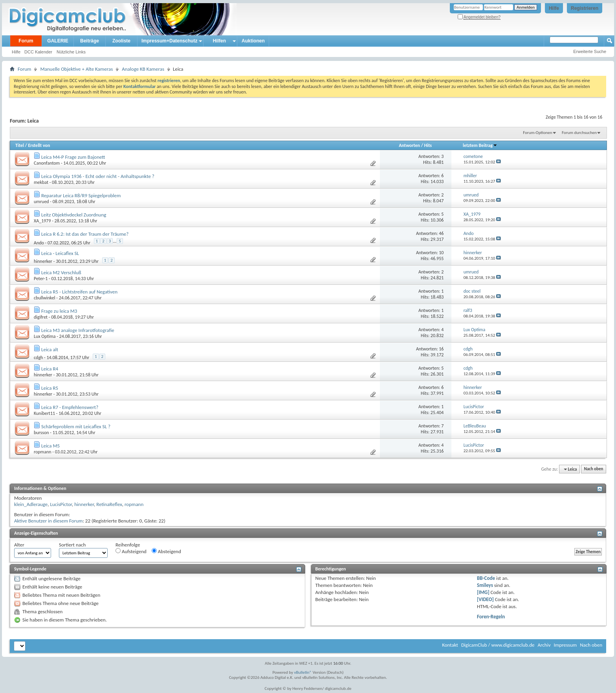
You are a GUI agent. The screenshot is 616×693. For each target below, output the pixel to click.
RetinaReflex (109, 504)
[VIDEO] (485, 599)
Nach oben (593, 469)
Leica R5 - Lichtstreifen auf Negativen (79, 292)
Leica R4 (50, 369)
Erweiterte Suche (590, 51)
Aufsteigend (131, 551)
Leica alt (50, 349)
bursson (41, 433)
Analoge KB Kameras (143, 69)
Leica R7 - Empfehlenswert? (70, 407)
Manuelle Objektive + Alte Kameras (76, 69)
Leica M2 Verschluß (61, 272)
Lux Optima (45, 336)
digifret (41, 317)
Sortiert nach (72, 545)
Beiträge (90, 41)
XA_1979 (42, 221)
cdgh (38, 357)
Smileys (485, 585)
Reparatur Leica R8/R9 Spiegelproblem (81, 195)
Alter (19, 545)
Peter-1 (41, 279)
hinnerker (43, 261)
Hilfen (219, 41)
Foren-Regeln (491, 617)
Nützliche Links (71, 52)
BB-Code (486, 578)
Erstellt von (39, 145)
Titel (20, 145)
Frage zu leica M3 (59, 311)
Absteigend (166, 551)
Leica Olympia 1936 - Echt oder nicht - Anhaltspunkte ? (98, 176)
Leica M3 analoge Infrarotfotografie (78, 330)
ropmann (43, 452)
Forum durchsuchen (579, 133)
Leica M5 (50, 446)
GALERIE (58, 41)
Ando (39, 242)
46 (441, 233)
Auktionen (253, 41)
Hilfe (554, 8)
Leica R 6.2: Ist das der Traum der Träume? (85, 234)
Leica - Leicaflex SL (60, 253)
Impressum (565, 645)
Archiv (544, 645)
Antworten (409, 145)
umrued (41, 202)
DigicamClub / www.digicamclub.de (498, 645)
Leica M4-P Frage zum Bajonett (73, 157)
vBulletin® (303, 672)
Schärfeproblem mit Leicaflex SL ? (76, 426)
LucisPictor (61, 504)
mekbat (41, 182)
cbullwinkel (45, 298)
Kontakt (450, 645)
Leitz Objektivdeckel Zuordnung (74, 215)
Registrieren (585, 8)
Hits (428, 145)
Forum (26, 41)
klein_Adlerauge (31, 504)
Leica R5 (50, 388)
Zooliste (121, 41)
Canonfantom (47, 163)
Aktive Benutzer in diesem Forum (48, 521)
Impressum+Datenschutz (169, 41)
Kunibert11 (44, 413)
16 (441, 349)
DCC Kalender (38, 52)
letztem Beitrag (480, 145)
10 (441, 253)
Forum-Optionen (537, 133)
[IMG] (483, 592)
